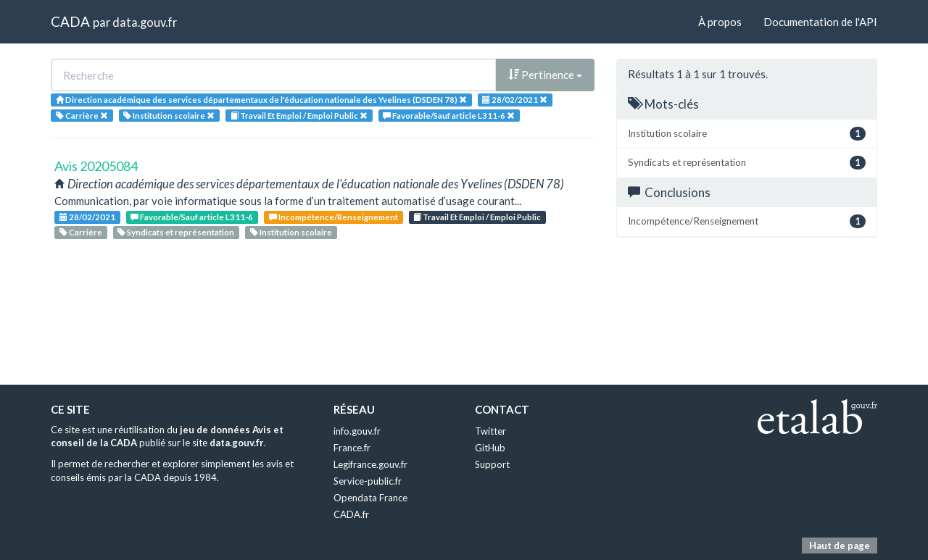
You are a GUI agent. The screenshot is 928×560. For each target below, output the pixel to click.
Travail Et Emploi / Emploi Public (477, 217)
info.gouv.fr (357, 431)
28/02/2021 (87, 217)
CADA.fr (351, 514)
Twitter (490, 431)
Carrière (81, 232)
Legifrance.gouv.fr (370, 464)
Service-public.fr (368, 481)
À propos (720, 22)
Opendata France (370, 498)
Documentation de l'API (820, 22)
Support (492, 464)
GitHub (490, 448)
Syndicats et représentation (176, 232)
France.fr (352, 448)
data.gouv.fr (145, 22)
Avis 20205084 (96, 166)
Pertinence (545, 75)
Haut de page (840, 546)
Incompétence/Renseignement (333, 217)
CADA (70, 21)
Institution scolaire (291, 232)
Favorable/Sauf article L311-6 (192, 217)
